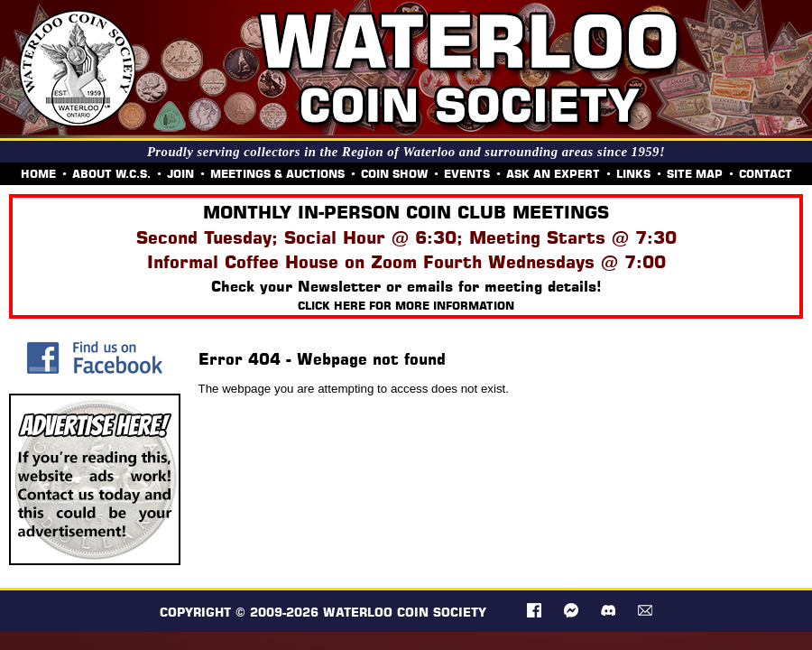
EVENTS (467, 174)
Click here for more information (406, 306)
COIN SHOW (394, 174)
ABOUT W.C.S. (111, 174)
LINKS (633, 174)
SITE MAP (695, 174)
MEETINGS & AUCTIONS (277, 174)
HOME (38, 174)
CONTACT (766, 174)
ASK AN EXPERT (553, 174)
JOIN (180, 174)
